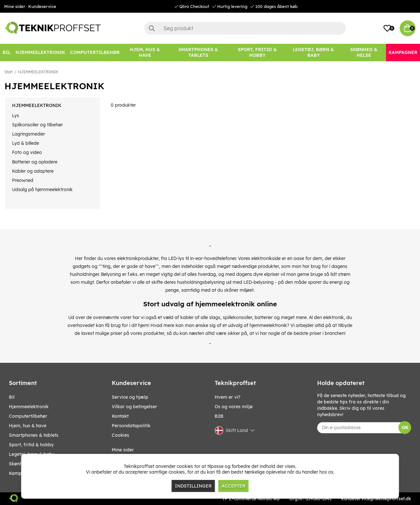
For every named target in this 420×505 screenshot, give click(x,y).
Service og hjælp (130, 397)
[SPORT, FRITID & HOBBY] (257, 53)
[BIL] (7, 53)
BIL (12, 397)
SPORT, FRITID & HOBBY (31, 445)
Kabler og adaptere (33, 171)
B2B (219, 416)
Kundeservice (42, 6)
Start (9, 72)
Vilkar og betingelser (134, 407)
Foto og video (27, 152)
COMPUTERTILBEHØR (28, 416)
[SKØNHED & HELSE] (364, 53)
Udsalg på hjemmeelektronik (42, 189)
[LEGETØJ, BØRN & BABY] (313, 53)
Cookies (120, 435)
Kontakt (120, 416)
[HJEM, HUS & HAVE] (145, 53)
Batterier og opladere (35, 162)
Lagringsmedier (29, 134)
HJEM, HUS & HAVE (28, 426)
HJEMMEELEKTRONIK (38, 72)
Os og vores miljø (234, 407)
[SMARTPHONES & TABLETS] (198, 53)
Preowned (23, 180)
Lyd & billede (26, 143)
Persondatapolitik (131, 426)
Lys (16, 116)
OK (405, 428)
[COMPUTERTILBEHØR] (95, 53)
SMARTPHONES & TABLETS (34, 435)
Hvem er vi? (227, 397)
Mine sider (15, 6)
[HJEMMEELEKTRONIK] (40, 53)
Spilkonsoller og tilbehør (37, 125)
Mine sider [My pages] (123, 450)
